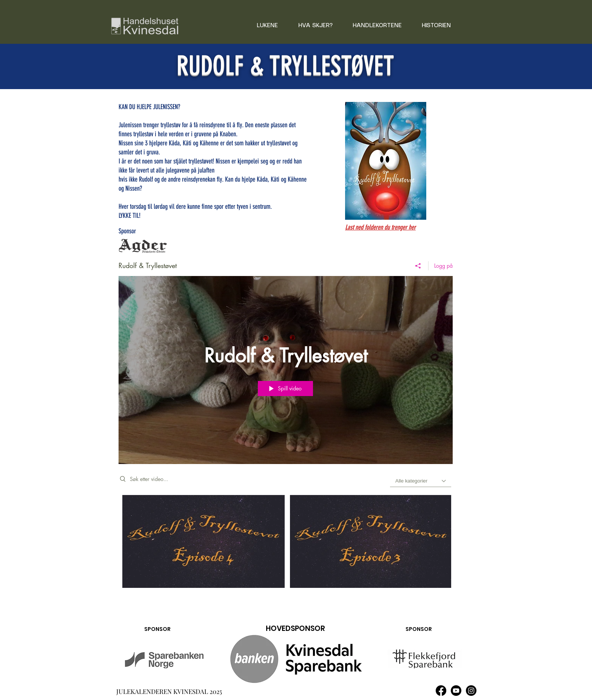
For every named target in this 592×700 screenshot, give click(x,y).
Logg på (443, 266)
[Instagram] (471, 691)
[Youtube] (456, 691)
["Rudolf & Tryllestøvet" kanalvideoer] (286, 547)
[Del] (418, 266)
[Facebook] (441, 691)
